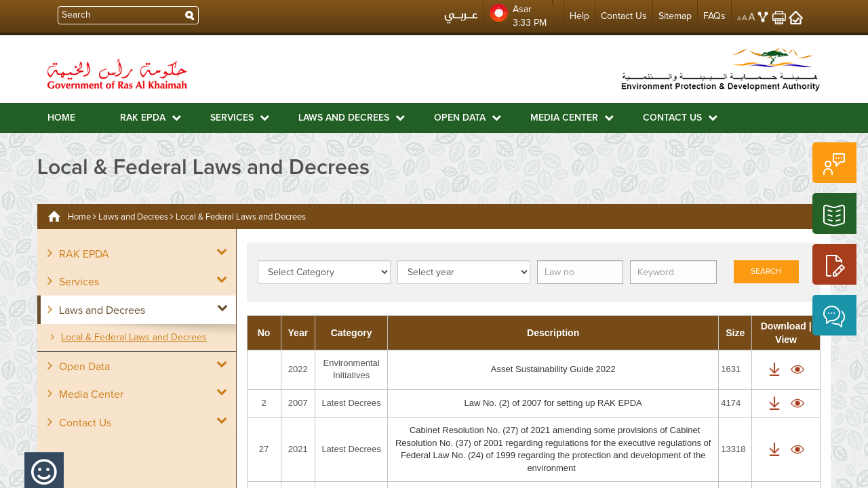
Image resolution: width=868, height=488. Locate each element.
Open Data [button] (468, 118)
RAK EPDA (78, 253)
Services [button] (240, 118)
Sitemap (675, 16)
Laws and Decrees (133, 217)
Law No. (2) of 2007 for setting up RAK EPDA (553, 403)
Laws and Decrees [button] (352, 118)
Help (579, 16)
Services (73, 281)
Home (61, 118)
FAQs (714, 16)
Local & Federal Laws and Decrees (129, 337)
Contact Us (624, 16)
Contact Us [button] (680, 118)
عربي (461, 20)
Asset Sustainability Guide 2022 (553, 369)
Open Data (79, 366)
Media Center (85, 394)
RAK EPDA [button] (151, 118)
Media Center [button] (572, 118)
